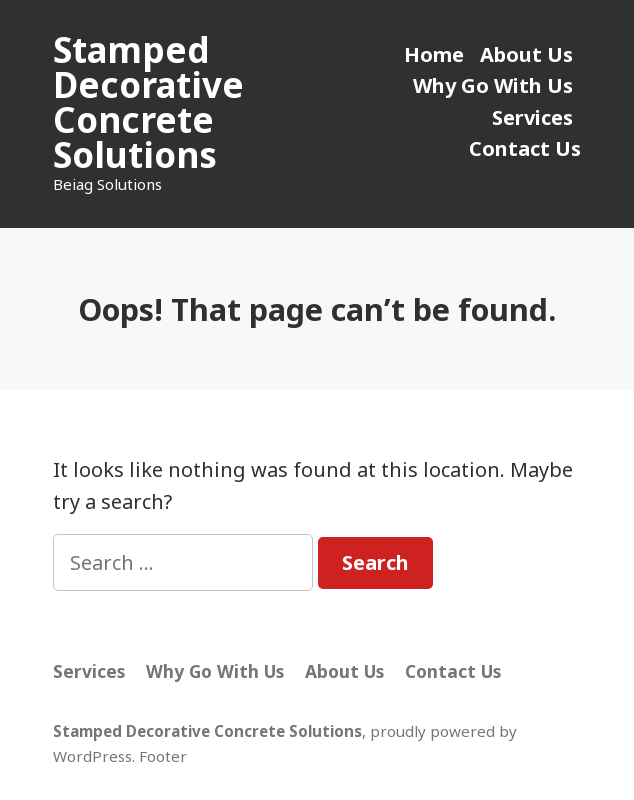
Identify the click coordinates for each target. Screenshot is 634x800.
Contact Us (525, 148)
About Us (526, 54)
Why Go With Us (493, 85)
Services (532, 117)
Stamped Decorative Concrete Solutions (148, 102)
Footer (163, 756)
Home (434, 54)
